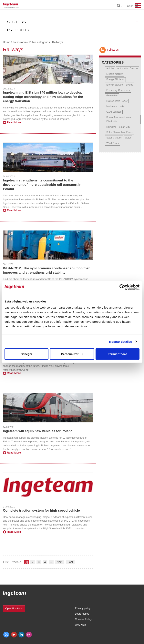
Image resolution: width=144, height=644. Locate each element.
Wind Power (113, 143)
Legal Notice (82, 614)
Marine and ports (115, 106)
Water (128, 138)
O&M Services (114, 112)
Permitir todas (117, 354)
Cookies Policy (83, 619)
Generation (112, 96)
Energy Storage (114, 85)
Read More (12, 122)
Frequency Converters (118, 90)
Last (70, 562)
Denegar (26, 354)
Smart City (124, 127)
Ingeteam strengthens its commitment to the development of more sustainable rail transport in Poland (42, 185)
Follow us (109, 50)
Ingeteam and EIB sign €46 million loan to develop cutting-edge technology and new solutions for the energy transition (43, 97)
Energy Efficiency (115, 79)
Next (60, 562)
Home (7, 42)
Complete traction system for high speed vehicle (41, 511)
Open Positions (14, 608)
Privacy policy (83, 608)
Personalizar (72, 354)
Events (130, 85)
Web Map (80, 625)
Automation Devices (128, 68)
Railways (111, 127)
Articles (110, 68)
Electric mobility (114, 74)
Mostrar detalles (121, 341)
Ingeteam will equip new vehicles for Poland (38, 431)
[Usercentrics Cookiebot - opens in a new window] (122, 287)
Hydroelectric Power (117, 101)
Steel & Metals (114, 138)
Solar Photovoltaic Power (119, 132)
